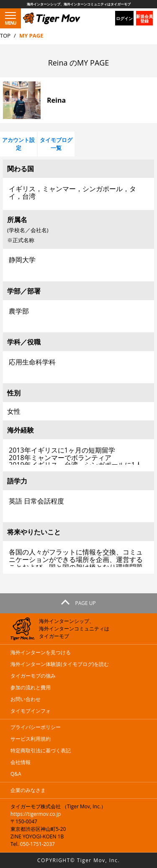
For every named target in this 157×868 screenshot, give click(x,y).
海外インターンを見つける (41, 652)
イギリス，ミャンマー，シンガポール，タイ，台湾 (78, 193)
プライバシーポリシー (36, 727)
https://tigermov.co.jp (36, 814)
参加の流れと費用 (31, 687)
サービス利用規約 (31, 739)
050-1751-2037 (37, 844)
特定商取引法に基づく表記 (41, 750)
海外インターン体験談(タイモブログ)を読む (60, 664)
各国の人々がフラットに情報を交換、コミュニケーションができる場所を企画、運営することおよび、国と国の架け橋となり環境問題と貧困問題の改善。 (78, 556)
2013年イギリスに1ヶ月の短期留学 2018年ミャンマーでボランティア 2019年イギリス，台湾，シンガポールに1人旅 (78, 454)
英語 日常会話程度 (78, 505)
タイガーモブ (38, 16)
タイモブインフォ (31, 711)
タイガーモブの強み (33, 676)
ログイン (124, 18)
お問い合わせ (26, 699)
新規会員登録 (144, 19)
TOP (5, 35)
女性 (14, 411)
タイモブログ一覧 (56, 144)
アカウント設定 (18, 144)
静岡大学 (78, 264)
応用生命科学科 (78, 366)
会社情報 (21, 762)
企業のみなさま (28, 790)
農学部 (78, 315)
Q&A (16, 774)
